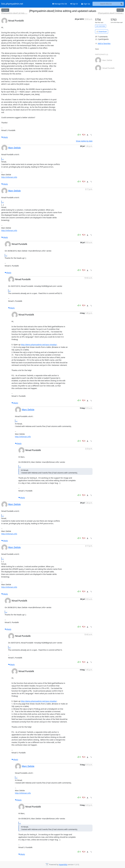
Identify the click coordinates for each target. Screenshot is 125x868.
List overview (101, 26)
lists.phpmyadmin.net (12, 4)
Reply (5, 137)
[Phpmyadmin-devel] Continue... (111, 13)
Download (102, 32)
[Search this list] (106, 4)
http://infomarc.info (9, 177)
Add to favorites (103, 43)
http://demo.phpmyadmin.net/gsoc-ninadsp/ (39, 345)
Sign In (74, 4)
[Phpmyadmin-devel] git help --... (14, 13)
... (3, 159)
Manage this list (60, 4)
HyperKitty (63, 865)
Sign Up (86, 4)
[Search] (122, 4)
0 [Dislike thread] (84, 135)
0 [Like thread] (79, 135)
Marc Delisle (15, 148)
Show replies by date (84, 141)
